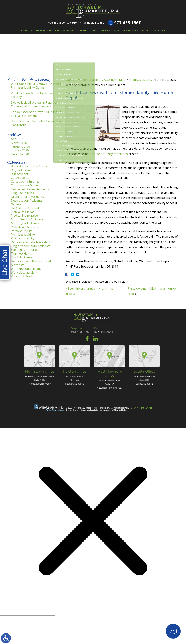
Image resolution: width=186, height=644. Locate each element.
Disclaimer (147, 408)
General (16, 204)
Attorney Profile (41, 30)
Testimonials (131, 30)
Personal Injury (65, 30)
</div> (28, 629)
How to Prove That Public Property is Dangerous (36, 123)
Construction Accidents (27, 185)
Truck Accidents (22, 257)
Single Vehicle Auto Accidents (31, 246)
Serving (83, 30)
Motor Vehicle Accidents (27, 219)
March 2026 (19, 143)
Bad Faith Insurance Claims (29, 166)
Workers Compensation (27, 269)
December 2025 (22, 154)
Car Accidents (20, 178)
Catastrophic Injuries (25, 182)
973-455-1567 (128, 23)
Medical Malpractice (24, 216)
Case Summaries (100, 30)
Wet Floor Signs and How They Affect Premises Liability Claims (36, 86)
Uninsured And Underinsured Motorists (31, 263)
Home (24, 30)
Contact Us (158, 30)
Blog (145, 30)
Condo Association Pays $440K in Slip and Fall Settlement (36, 114)
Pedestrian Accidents (25, 227)
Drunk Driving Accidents (27, 197)
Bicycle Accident (21, 170)
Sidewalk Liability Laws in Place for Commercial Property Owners (34, 104)
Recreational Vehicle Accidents (31, 242)
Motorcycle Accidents (25, 223)
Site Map (135, 408)
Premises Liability (140, 80)
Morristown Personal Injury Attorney (91, 80)
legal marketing (93, 410)
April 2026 (18, 139)
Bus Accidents (20, 174)
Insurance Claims (23, 212)
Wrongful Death (22, 276)
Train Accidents (21, 253)
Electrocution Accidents (27, 200)
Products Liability (23, 238)
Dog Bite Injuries (22, 193)
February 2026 (21, 147)
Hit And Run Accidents (26, 208)
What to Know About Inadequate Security (33, 95)
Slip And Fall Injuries (25, 250)
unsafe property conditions (109, 154)
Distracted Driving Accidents (30, 189)
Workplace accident (24, 272)
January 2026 (20, 150)
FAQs (116, 30)
